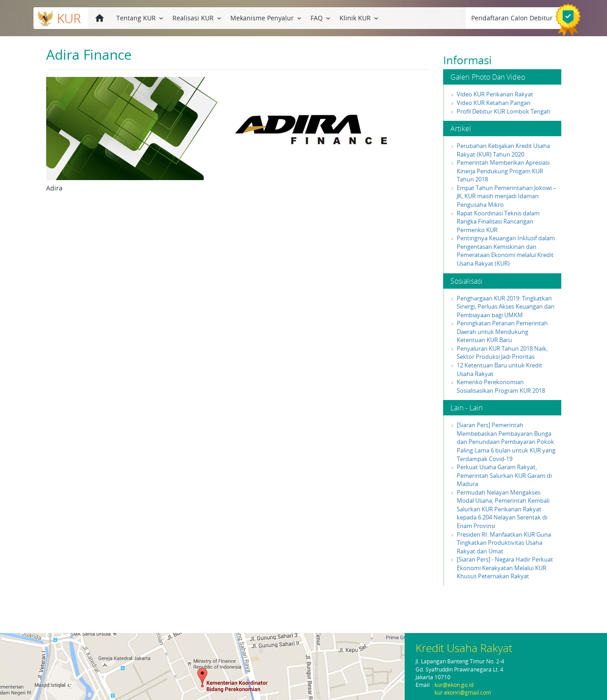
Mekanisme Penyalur (267, 17)
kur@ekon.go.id (454, 685)
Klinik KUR (360, 17)
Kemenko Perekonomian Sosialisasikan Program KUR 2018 (501, 386)
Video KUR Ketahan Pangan (494, 103)
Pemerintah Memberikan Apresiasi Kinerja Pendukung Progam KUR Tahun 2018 (503, 171)
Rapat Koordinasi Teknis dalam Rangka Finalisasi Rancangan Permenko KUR (498, 221)
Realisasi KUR (198, 17)
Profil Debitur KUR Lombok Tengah (504, 111)
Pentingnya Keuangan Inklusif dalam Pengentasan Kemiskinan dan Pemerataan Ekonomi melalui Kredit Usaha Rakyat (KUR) (506, 251)
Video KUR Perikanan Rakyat (495, 94)
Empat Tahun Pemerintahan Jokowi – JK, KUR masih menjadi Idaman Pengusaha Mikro (507, 196)
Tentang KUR (141, 17)
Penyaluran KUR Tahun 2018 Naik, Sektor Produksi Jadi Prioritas (502, 353)
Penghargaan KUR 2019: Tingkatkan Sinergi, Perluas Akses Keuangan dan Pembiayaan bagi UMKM (506, 307)
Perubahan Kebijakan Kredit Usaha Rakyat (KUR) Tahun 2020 (503, 150)
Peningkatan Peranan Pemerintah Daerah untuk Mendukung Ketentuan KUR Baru (502, 331)
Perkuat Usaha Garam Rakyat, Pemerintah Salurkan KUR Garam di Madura (504, 475)
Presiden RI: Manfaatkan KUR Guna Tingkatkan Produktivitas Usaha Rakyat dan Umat (504, 543)
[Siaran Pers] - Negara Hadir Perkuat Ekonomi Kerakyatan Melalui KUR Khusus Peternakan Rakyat (505, 568)
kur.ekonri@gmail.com (463, 693)
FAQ (321, 17)
